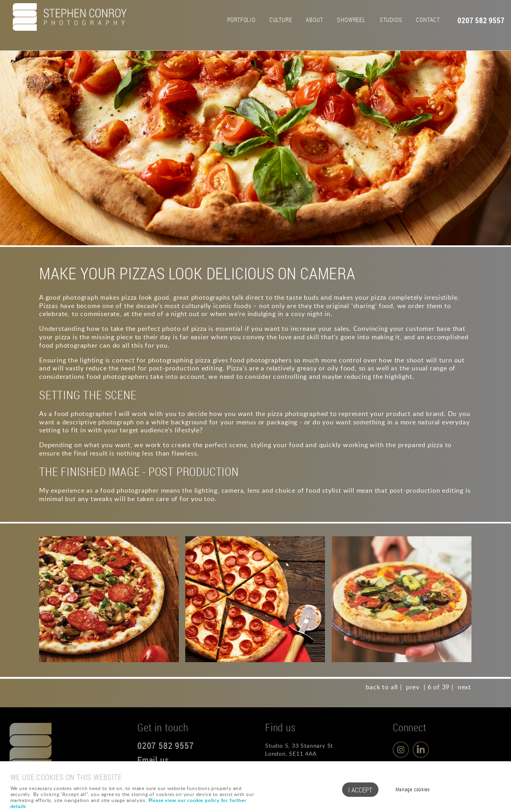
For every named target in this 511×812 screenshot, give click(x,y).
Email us (153, 760)
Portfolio (241, 20)
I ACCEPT (360, 790)
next (464, 687)
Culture (281, 20)
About (314, 20)
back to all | (384, 687)
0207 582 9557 (481, 20)
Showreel (351, 20)
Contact (428, 20)
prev (413, 687)
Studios (391, 20)
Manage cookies (413, 789)
